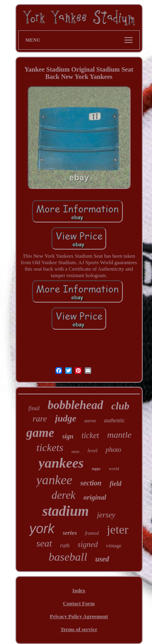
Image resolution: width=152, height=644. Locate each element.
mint (75, 451)
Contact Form (79, 603)
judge (66, 418)
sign (68, 436)
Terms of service (79, 629)
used (102, 559)
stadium (65, 511)
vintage (113, 545)
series (70, 533)
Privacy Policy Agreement (79, 616)
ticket (90, 435)
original (95, 497)
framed (92, 533)
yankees (61, 463)
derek (63, 495)
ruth (65, 545)
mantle (119, 435)
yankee (54, 480)
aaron (90, 421)
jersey (106, 515)
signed (88, 544)
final (34, 408)
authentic (114, 421)
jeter (118, 529)
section (91, 483)
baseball (68, 557)
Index (79, 590)
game (40, 433)
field (115, 484)
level (93, 450)
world (114, 468)
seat (44, 543)
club (120, 406)
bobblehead (76, 405)
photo (113, 450)
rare (40, 419)
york (42, 529)
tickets (50, 448)
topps (96, 469)
